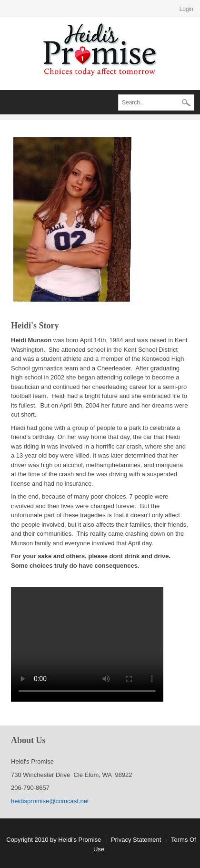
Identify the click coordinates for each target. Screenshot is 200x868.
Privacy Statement (136, 840)
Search (186, 103)
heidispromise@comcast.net (50, 801)
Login (186, 9)
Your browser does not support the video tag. (87, 644)
